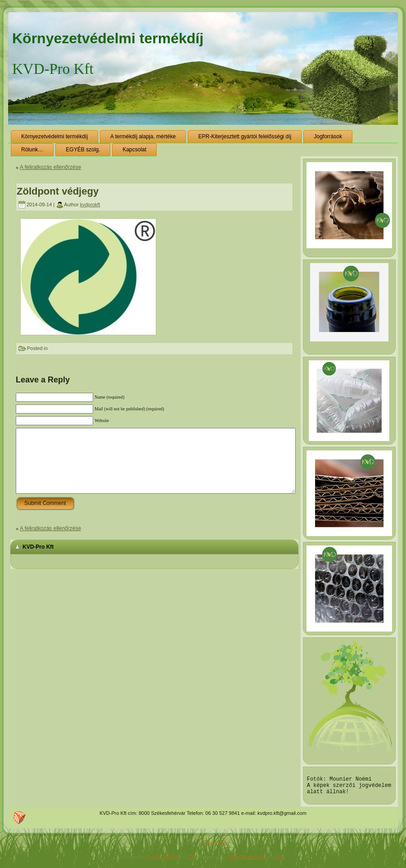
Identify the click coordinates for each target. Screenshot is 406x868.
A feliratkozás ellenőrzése (50, 167)
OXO (193, 861)
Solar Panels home (247, 861)
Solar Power (216, 847)
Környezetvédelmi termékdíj (108, 38)
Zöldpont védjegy (58, 191)
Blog (280, 861)
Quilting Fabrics (162, 861)
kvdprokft (90, 205)
